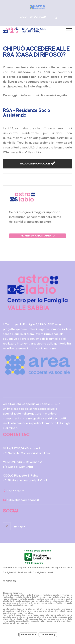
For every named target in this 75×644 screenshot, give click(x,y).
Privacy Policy (28, 634)
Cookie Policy (48, 634)
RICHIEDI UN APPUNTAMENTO (38, 236)
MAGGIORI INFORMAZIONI (35, 164)
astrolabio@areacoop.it (23, 500)
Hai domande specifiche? (56, 18)
